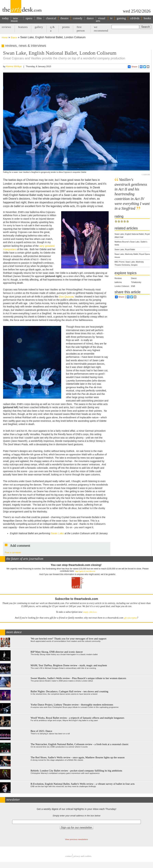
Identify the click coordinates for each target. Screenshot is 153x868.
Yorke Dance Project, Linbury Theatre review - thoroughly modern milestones (72, 705)
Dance (14, 37)
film (39, 18)
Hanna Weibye (14, 66)
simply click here (90, 612)
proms (66, 27)
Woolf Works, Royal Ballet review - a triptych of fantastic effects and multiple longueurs (78, 718)
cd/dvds (135, 18)
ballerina (118, 282)
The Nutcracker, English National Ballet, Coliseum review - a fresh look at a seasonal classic (80, 744)
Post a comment (13, 552)
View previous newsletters (76, 839)
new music (14, 19)
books (147, 18)
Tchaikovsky (136, 282)
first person (81, 29)
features (23, 27)
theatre (65, 18)
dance (90, 18)
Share (133, 67)
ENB (133, 286)
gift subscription (130, 618)
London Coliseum (122, 286)
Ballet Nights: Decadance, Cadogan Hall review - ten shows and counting (69, 691)
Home (5, 37)
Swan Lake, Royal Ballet (125, 249)
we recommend (101, 29)
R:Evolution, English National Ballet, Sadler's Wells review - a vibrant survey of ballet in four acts (83, 784)
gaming (121, 18)
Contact (69, 856)
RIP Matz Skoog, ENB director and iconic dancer (57, 652)
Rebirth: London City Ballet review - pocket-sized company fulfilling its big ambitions (76, 771)
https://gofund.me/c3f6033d (85, 571)
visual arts (100, 19)
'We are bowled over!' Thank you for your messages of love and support (69, 639)
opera (29, 18)
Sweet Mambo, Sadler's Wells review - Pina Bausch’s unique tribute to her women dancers (78, 678)
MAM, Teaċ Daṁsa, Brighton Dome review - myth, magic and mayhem (69, 665)
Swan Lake (57, 533)
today (5, 18)
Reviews (118, 278)
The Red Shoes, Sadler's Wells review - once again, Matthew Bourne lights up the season (78, 757)
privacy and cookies (82, 856)
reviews (6, 27)
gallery (39, 27)
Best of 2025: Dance (41, 731)
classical (51, 18)
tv (111, 18)
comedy (78, 18)
